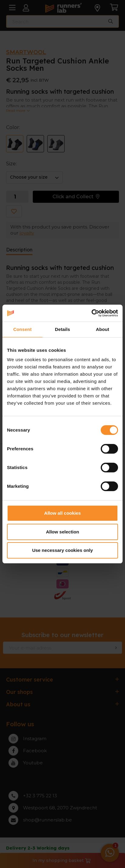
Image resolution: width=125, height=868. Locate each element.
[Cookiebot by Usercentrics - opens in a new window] (91, 313)
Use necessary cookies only (62, 550)
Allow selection (62, 532)
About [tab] (103, 329)
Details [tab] (62, 329)
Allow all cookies (63, 513)
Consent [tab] (23, 329)
